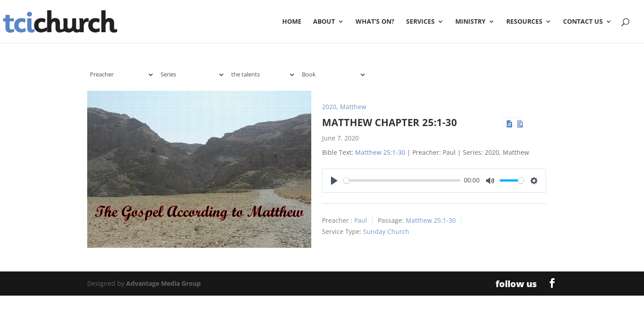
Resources (524, 22)
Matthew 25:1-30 (380, 152)
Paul (361, 220)
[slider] (402, 180)
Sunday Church (386, 231)
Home (292, 22)
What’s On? (375, 22)
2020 (329, 107)
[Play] (334, 181)
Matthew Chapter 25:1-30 (390, 122)
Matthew (353, 107)
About (324, 22)
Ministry (470, 22)
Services (420, 22)
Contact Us (583, 22)
